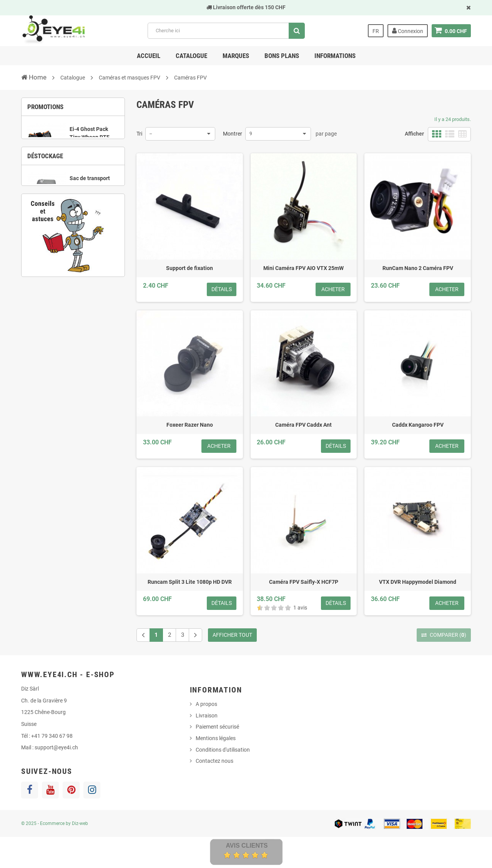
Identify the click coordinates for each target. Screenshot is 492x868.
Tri (139, 134)
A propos (206, 704)
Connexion (408, 31)
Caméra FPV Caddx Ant (303, 425)
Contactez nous (214, 761)
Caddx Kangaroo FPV (418, 425)
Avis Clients (247, 846)
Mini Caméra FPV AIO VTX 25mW (303, 268)
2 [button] (67, 182)
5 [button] (79, 280)
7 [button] (102, 280)
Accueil (149, 56)
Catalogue (191, 56)
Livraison (207, 716)
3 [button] (79, 182)
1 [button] (56, 182)
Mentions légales (216, 738)
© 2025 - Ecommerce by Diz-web (55, 823)
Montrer (233, 134)
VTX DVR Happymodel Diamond (418, 582)
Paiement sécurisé (217, 727)
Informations (335, 56)
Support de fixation (189, 268)
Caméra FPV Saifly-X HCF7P (304, 582)
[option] (73, 148)
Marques (236, 56)
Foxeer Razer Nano (190, 425)
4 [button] (90, 182)
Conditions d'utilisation (223, 750)
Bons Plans (282, 56)
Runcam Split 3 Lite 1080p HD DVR (190, 582)
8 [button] (113, 280)
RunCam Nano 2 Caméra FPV (418, 268)
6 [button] (90, 280)
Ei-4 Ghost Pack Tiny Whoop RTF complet (90, 142)
